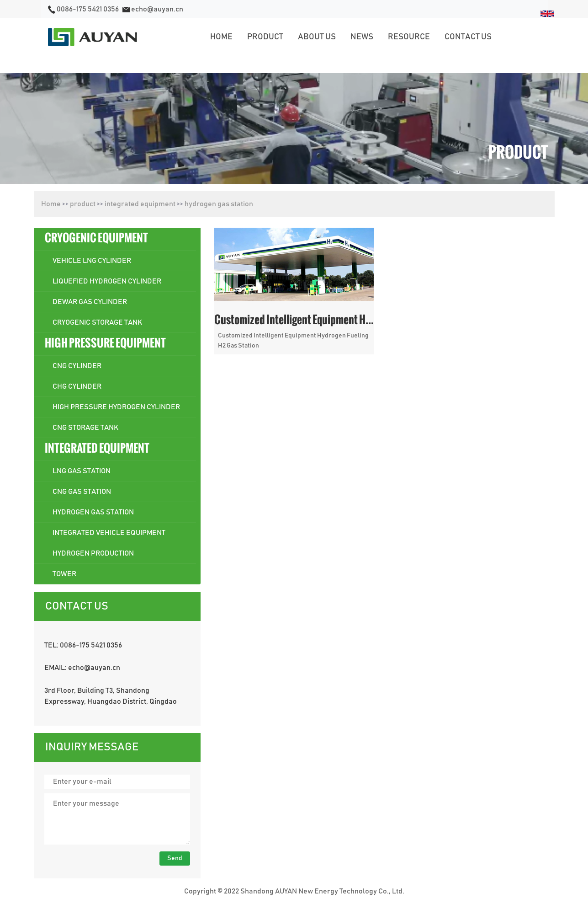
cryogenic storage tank (97, 322)
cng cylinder (77, 366)
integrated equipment (140, 204)
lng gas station (82, 471)
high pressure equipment (105, 343)
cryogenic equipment (96, 238)
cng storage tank (85, 428)
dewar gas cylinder (90, 302)
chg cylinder (77, 386)
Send (175, 858)
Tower (64, 574)
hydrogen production (93, 553)
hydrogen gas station (219, 204)
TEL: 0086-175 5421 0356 (83, 645)
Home (51, 204)
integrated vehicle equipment (109, 533)
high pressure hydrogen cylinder (116, 407)
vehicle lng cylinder (92, 261)
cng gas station (82, 492)
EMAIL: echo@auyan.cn (82, 668)
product (83, 204)
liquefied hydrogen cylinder (107, 281)
